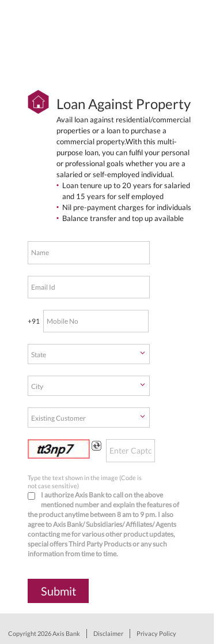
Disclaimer (108, 633)
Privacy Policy (156, 633)
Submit (58, 591)
